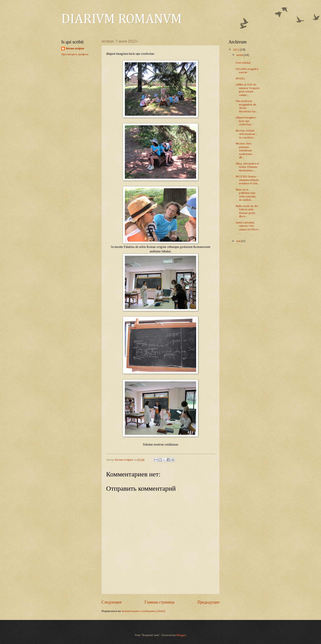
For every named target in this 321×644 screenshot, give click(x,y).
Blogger (181, 635)
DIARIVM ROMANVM (122, 19)
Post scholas (243, 63)
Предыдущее (209, 602)
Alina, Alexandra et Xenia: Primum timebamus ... (247, 167)
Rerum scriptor (75, 49)
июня (240, 55)
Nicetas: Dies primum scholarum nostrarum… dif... (245, 151)
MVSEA (240, 79)
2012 (236, 50)
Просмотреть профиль (75, 54)
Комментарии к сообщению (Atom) (144, 611)
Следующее (111, 602)
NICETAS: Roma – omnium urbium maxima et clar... (247, 180)
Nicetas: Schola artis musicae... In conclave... (246, 134)
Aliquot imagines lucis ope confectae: (246, 121)
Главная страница (159, 602)
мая (239, 241)
